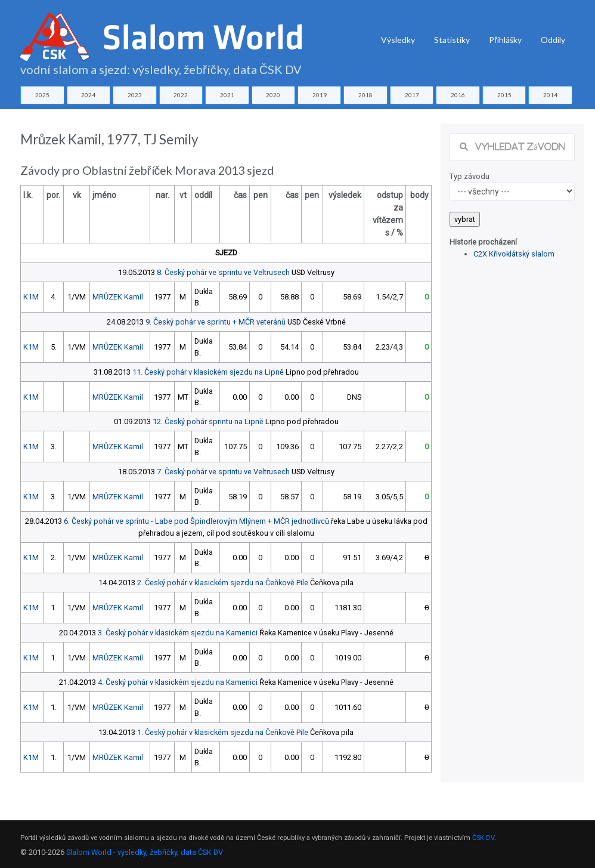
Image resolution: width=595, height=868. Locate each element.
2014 (550, 95)
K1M (31, 297)
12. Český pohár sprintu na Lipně (208, 421)
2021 (227, 95)
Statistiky (452, 40)
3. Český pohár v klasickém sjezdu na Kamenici (178, 633)
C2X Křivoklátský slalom (514, 254)
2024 (88, 95)
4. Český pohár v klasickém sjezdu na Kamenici (178, 682)
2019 (320, 95)
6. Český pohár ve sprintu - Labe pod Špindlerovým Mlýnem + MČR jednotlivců (196, 521)
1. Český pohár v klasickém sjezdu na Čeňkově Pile (223, 732)
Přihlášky (505, 40)
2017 (412, 95)
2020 (273, 95)
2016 (458, 95)
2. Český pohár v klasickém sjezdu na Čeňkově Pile (223, 583)
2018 (365, 95)
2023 (135, 95)
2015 (504, 95)
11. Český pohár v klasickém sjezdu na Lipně (208, 372)
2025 (42, 95)
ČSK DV (483, 838)
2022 (181, 95)
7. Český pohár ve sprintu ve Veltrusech (223, 472)
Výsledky (398, 40)
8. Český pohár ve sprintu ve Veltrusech (223, 272)
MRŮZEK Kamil (118, 297)
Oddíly (553, 40)
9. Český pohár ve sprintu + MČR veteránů (216, 322)
